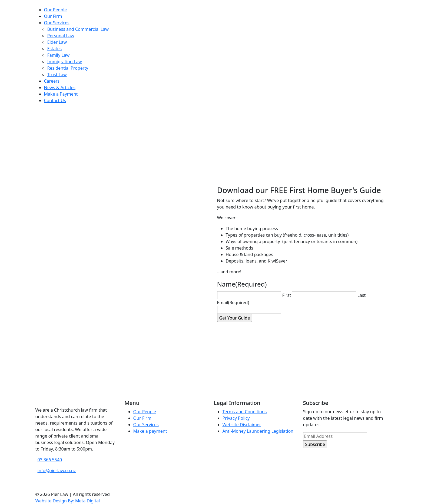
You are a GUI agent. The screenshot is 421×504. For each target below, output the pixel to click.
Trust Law (57, 75)
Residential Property (68, 68)
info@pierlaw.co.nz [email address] (57, 471)
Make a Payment (61, 94)
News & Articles (60, 88)
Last (362, 295)
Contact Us (55, 100)
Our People (56, 10)
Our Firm (53, 16)
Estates (55, 49)
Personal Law (61, 36)
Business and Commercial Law (78, 29)
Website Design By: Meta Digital (68, 501)
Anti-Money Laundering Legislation (258, 431)
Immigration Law (65, 62)
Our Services (57, 23)
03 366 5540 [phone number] (50, 460)
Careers (52, 81)
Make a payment (150, 431)
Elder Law (57, 42)
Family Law (59, 55)
